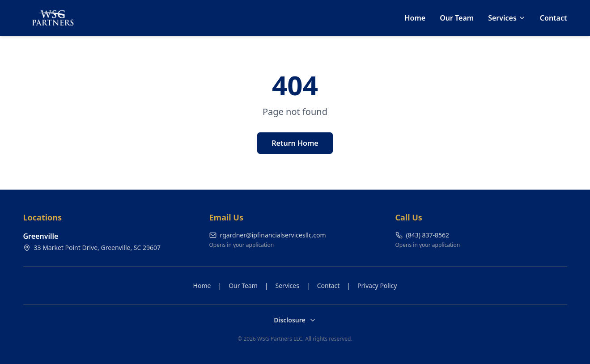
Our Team (457, 18)
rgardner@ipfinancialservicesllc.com (268, 235)
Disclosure (295, 320)
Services (507, 18)
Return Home (295, 143)
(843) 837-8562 (422, 235)
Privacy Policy (377, 286)
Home (415, 18)
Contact (554, 18)
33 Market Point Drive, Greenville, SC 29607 (92, 248)
